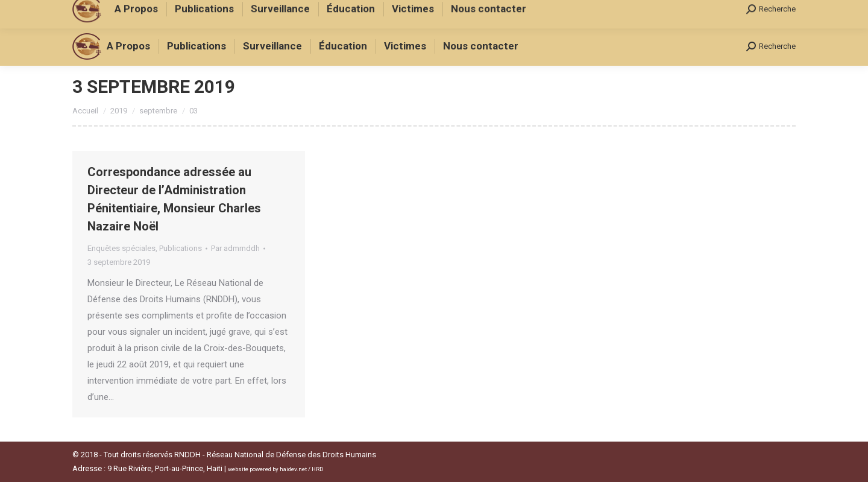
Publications (181, 248)
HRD (318, 469)
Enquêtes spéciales (121, 248)
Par (235, 248)
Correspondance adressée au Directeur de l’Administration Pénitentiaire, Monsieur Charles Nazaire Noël (174, 199)
